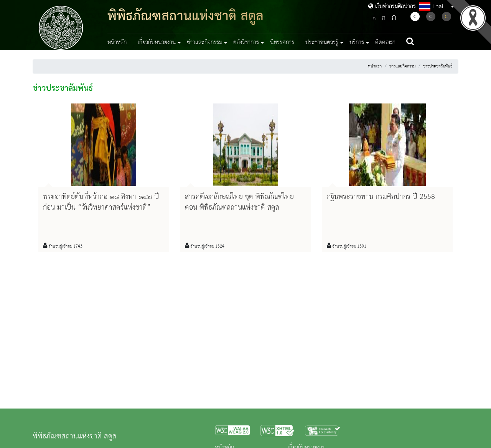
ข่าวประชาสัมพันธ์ (438, 66)
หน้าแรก (375, 66)
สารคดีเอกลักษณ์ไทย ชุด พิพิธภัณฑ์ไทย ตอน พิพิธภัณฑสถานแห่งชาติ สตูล (239, 202)
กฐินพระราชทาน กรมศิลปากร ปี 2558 (381, 197)
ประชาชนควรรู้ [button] (322, 43)
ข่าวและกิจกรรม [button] (205, 43)
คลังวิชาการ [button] (246, 43)
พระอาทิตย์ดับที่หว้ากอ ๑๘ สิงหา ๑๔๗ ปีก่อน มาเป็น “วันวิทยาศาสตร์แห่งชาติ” (101, 202)
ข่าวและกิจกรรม (402, 66)
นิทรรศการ (282, 43)
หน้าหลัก (117, 43)
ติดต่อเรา (385, 43)
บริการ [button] (357, 43)
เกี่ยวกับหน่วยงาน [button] (157, 43)
